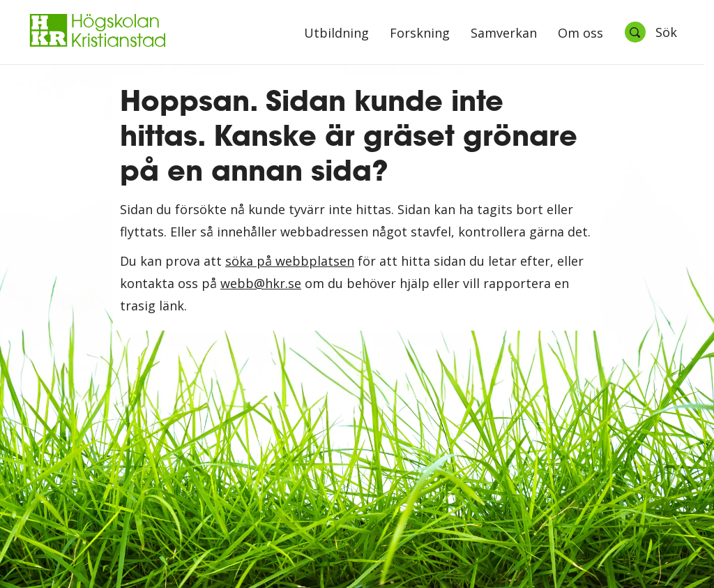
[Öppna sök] (651, 32)
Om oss (580, 34)
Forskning (420, 34)
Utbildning (336, 34)
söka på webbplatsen (290, 261)
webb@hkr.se (261, 283)
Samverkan (504, 34)
